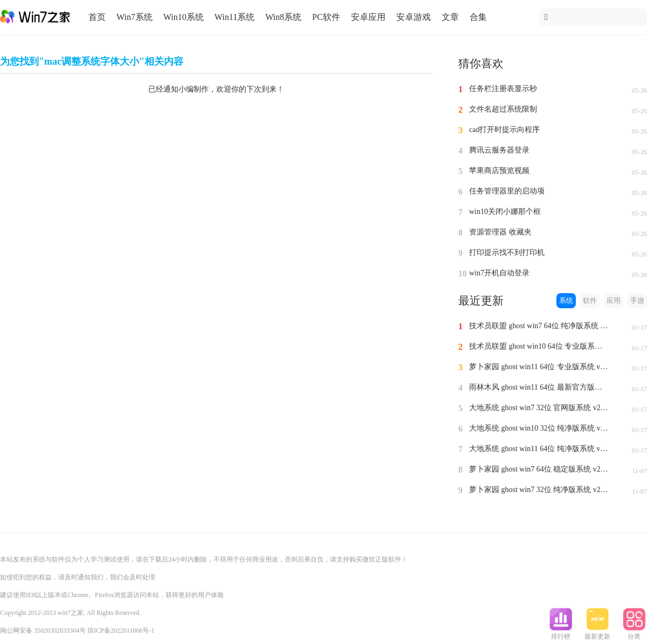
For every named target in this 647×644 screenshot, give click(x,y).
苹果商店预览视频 (499, 171)
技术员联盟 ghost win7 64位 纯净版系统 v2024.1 (539, 326)
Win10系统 (184, 17)
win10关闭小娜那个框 (505, 212)
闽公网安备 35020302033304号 (43, 631)
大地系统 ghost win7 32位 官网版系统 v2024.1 (539, 408)
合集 (478, 17)
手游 (637, 300)
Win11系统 (235, 17)
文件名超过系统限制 (503, 109)
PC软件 (326, 17)
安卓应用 (368, 17)
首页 (97, 17)
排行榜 (561, 633)
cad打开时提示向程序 (504, 130)
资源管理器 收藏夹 (500, 232)
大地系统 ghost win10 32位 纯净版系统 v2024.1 (539, 428)
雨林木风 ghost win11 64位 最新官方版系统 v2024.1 (539, 387)
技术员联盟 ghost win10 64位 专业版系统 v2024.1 (539, 346)
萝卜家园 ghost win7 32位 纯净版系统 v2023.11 (539, 490)
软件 (590, 300)
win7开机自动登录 (499, 273)
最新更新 (597, 633)
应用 (614, 300)
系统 (566, 300)
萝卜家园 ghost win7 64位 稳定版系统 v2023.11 (539, 469)
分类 (634, 633)
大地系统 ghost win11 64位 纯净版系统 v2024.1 (539, 449)
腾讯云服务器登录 (499, 150)
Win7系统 (135, 17)
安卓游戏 (414, 17)
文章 (450, 17)
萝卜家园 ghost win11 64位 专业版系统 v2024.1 (539, 367)
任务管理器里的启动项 (507, 191)
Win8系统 (283, 17)
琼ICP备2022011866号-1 (121, 631)
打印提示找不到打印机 (507, 252)
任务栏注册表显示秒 (503, 89)
